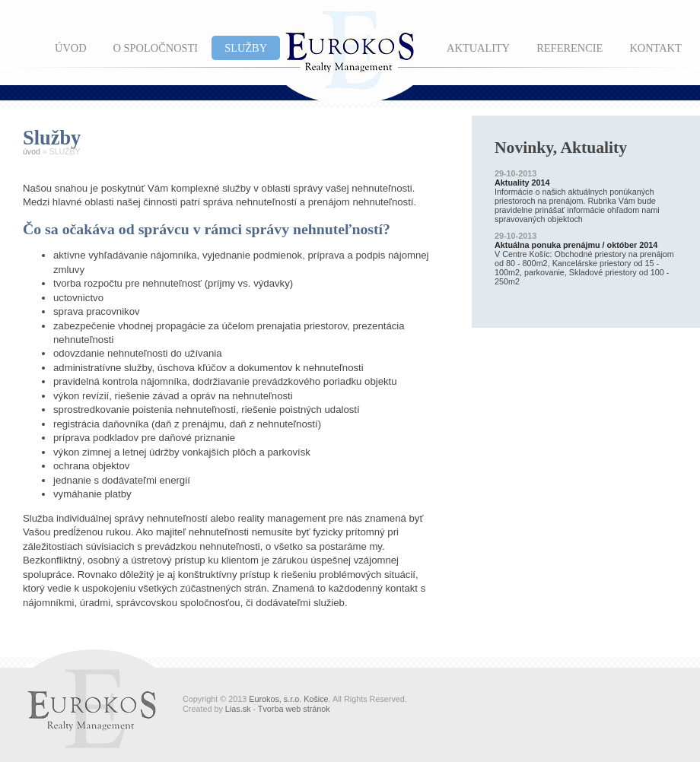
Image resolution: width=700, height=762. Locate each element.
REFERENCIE (570, 48)
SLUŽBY (246, 48)
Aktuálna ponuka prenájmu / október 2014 (576, 245)
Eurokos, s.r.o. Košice (288, 699)
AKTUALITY (478, 48)
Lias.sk (238, 709)
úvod (32, 151)
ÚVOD (71, 48)
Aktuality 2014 (522, 183)
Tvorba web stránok (294, 709)
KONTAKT (655, 48)
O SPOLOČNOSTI (156, 48)
